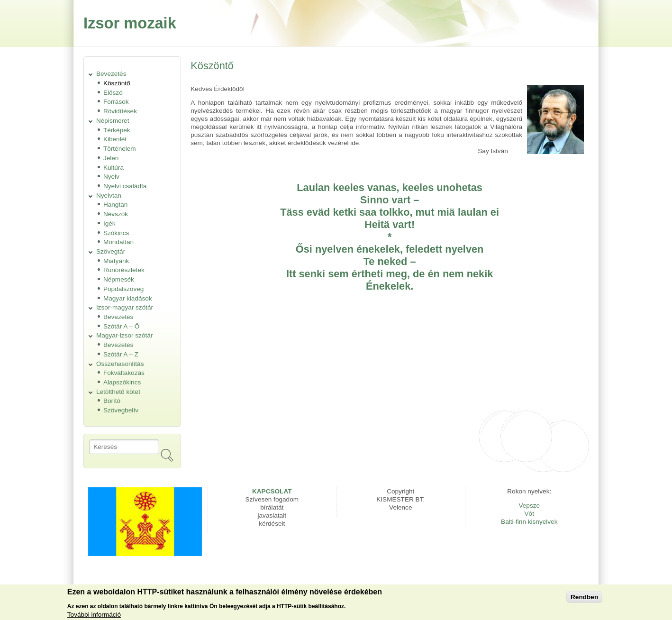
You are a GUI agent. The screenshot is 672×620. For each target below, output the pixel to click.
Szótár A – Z (121, 354)
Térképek (117, 130)
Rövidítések (120, 111)
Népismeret (113, 121)
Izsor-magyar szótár (125, 307)
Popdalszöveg (123, 289)
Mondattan (118, 242)
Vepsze (529, 506)
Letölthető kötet (118, 392)
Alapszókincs (122, 382)
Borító (112, 401)
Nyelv (111, 177)
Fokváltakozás (124, 373)
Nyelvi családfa (125, 186)
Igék (109, 223)
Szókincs (116, 233)
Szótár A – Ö (121, 326)
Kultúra (114, 168)
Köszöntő (117, 83)
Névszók (116, 214)
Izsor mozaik (130, 23)
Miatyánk (116, 261)
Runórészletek (124, 270)
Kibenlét (115, 139)
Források (116, 102)
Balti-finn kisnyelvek (529, 522)
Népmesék (119, 279)
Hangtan (115, 205)
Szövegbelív (121, 410)
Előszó (113, 93)
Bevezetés (111, 74)
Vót (529, 514)
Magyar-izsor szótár (124, 335)
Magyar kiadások (128, 298)
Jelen (111, 158)
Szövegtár (111, 251)
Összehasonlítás (120, 364)
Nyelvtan (109, 196)
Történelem (120, 149)
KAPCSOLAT (272, 491)
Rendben (584, 599)
